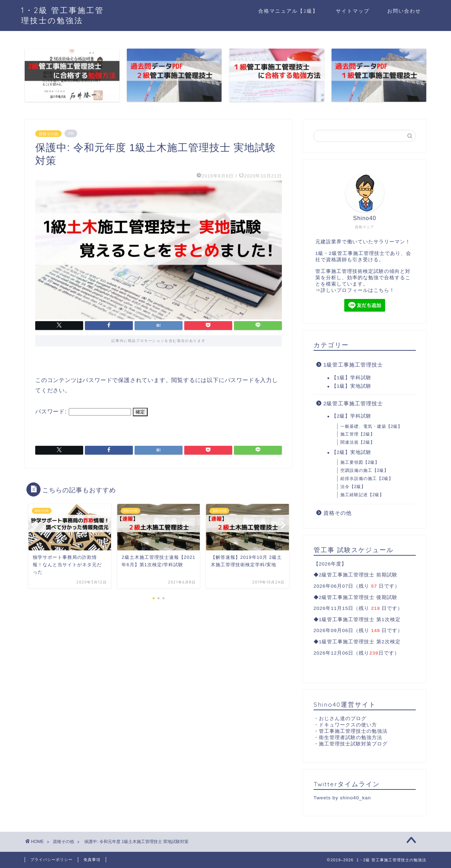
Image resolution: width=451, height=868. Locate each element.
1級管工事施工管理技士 (353, 365)
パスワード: (83, 411)
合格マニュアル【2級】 (288, 11)
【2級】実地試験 (352, 452)
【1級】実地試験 (352, 386)
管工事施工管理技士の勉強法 (353, 731)
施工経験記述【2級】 (362, 495)
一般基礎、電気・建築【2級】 (372, 426)
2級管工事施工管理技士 (353, 403)
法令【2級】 (353, 487)
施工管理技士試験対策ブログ (353, 744)
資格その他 (48, 133)
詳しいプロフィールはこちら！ (358, 290)
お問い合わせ (404, 11)
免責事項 (92, 860)
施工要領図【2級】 (360, 462)
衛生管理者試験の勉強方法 (351, 738)
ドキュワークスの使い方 (348, 725)
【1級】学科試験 (352, 378)
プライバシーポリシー (51, 860)
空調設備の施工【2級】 (365, 470)
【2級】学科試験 (352, 416)
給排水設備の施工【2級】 (367, 479)
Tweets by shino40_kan (342, 798)
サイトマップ (353, 11)
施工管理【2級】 (358, 434)
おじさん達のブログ (343, 719)
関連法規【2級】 (358, 442)
